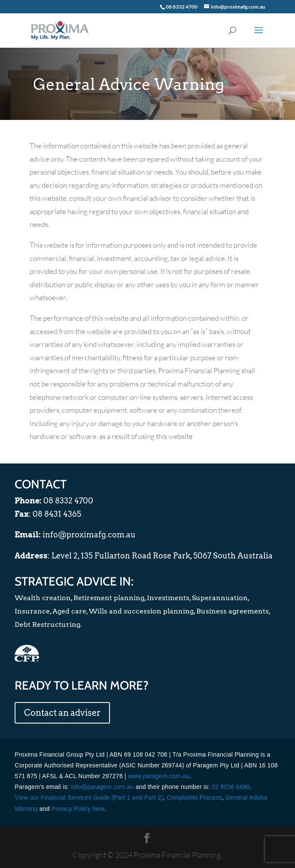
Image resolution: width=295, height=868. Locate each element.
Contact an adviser (62, 713)
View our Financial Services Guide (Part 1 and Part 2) (89, 797)
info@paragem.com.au (102, 787)
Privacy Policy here (78, 809)
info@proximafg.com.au (89, 535)
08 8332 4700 (182, 7)
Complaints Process (194, 797)
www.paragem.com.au (159, 776)
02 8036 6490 (231, 787)
